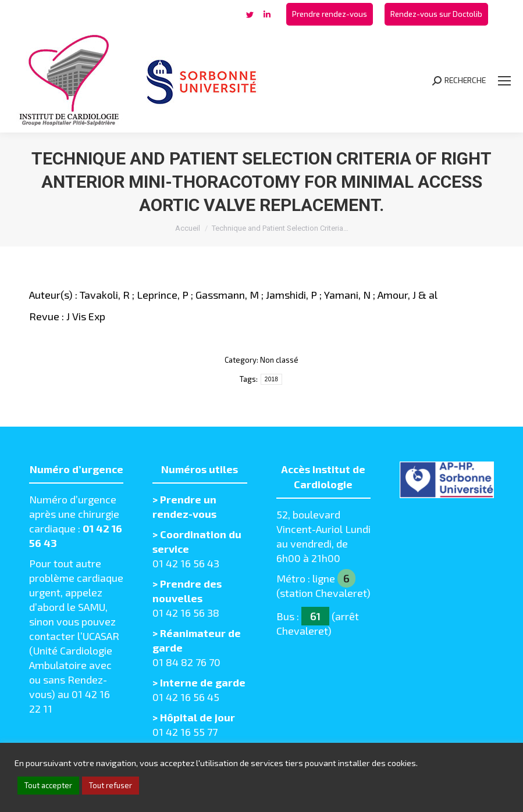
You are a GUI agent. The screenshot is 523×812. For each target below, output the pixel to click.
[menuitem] (330, 14)
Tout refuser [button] (111, 785)
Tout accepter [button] (48, 785)
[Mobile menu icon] (504, 81)
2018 (271, 379)
